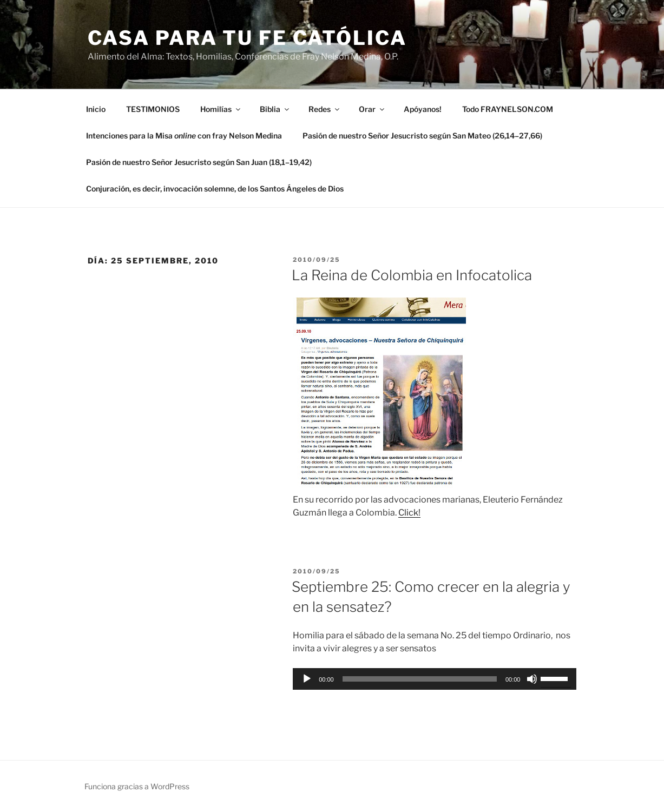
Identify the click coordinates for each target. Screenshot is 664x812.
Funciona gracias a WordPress (137, 786)
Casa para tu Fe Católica (247, 38)
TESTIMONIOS (153, 109)
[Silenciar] (532, 679)
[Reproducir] (307, 679)
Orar (372, 109)
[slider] (420, 679)
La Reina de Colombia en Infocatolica (412, 275)
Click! (409, 513)
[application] (435, 679)
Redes (325, 109)
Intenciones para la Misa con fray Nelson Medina (184, 136)
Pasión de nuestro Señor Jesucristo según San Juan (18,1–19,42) (199, 162)
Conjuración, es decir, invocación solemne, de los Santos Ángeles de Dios (215, 189)
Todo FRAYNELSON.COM (508, 109)
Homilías (221, 109)
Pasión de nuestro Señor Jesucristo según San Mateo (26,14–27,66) (422, 136)
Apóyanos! (423, 109)
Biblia (275, 109)
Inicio (96, 109)
